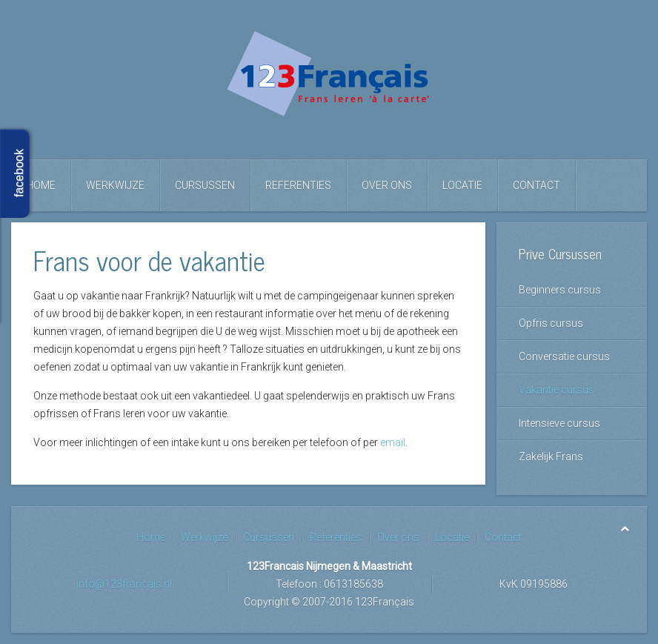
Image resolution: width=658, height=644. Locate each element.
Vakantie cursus (556, 390)
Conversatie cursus (564, 356)
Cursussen (205, 185)
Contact (536, 185)
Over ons (387, 185)
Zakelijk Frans (551, 457)
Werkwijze (115, 185)
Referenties (298, 185)
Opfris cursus (551, 323)
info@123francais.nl (124, 584)
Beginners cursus (560, 290)
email (393, 442)
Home (41, 185)
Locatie (462, 185)
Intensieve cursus (559, 423)
